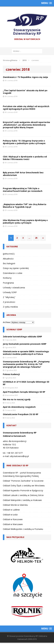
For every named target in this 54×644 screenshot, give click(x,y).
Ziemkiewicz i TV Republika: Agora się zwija (25, 77)
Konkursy (7, 278)
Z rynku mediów (10, 307)
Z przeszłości (9, 302)
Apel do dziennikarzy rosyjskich (19, 407)
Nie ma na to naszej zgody (17, 399)
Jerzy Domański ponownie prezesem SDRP (25, 344)
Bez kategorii (9, 263)
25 (36, 238)
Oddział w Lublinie (11, 510)
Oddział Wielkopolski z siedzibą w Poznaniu (23, 529)
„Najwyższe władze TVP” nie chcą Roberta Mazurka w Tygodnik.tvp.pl (25, 206)
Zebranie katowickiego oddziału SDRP (22, 337)
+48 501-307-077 (15, 453)
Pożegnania (8, 283)
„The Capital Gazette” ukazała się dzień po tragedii (25, 92)
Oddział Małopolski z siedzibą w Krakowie (22, 500)
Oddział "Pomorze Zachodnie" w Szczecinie (23, 481)
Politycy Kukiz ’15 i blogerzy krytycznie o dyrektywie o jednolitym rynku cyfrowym (24, 142)
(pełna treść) (9, 254)
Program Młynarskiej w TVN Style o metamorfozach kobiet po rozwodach (23, 190)
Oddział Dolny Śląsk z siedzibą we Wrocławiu (24, 486)
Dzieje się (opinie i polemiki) (16, 268)
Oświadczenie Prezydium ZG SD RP (21, 414)
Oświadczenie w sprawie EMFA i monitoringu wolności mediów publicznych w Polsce (26, 353)
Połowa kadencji (11, 374)
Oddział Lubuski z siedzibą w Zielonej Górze (23, 495)
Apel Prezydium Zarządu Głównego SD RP (24, 392)
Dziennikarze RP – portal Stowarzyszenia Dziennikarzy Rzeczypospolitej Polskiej (22, 474)
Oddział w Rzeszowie (13, 519)
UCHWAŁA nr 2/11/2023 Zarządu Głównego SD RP (26, 383)
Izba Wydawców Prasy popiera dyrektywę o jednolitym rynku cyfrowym (25, 221)
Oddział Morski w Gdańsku (15, 505)
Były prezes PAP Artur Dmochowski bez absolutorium (23, 174)
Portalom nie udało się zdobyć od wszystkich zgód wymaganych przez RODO (26, 108)
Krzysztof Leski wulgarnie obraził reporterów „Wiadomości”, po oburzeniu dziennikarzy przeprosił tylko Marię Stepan (26, 125)
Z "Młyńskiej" (9, 297)
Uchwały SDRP (10, 292)
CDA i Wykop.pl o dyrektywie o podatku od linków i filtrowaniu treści (25, 158)
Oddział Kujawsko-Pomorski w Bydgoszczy (23, 490)
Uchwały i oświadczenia (14, 288)
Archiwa (7, 322)
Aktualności (8, 259)
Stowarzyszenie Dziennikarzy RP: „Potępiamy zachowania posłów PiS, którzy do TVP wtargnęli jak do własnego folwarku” (26, 364)
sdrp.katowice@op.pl (19, 456)
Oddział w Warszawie (13, 524)
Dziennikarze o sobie (13, 273)
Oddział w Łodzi (10, 515)
